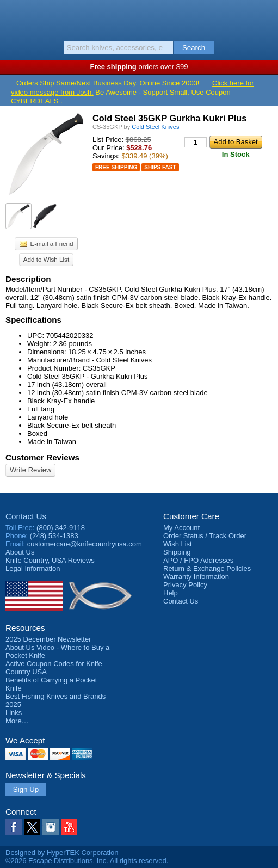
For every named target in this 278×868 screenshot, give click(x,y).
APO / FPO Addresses (198, 560)
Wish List (178, 544)
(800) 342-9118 (61, 528)
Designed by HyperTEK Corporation (62, 852)
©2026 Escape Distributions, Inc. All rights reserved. (87, 861)
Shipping (177, 552)
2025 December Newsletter (48, 639)
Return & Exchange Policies (207, 568)
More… (17, 721)
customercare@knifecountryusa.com (85, 544)
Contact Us (26, 516)
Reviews (50, 560)
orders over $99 (139, 67)
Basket (264, 17)
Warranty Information (196, 577)
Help (171, 593)
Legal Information (33, 568)
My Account (181, 528)
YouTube (69, 827)
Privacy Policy (185, 585)
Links (14, 713)
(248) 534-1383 (54, 536)
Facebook (14, 827)
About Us (20, 552)
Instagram (51, 827)
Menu (14, 17)
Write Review (30, 470)
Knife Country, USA (139, 19)
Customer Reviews (42, 457)
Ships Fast (160, 167)
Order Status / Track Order (205, 536)
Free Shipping (116, 167)
